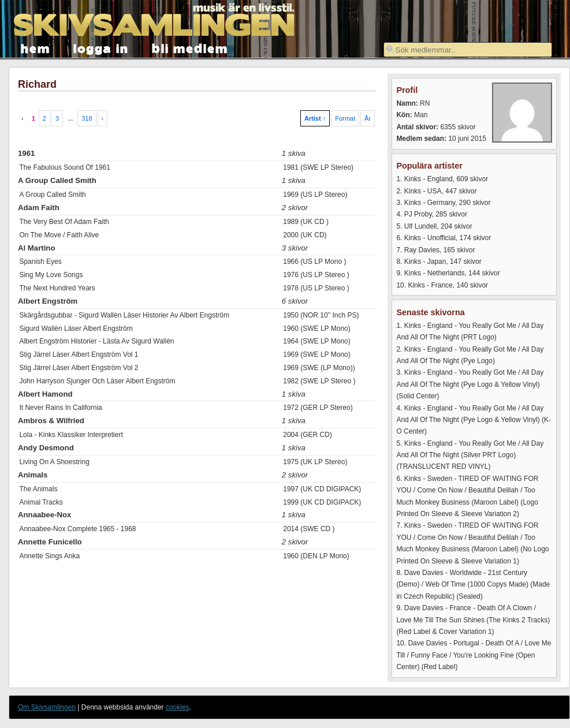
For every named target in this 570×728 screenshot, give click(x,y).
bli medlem (190, 48)
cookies (178, 707)
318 (87, 118)
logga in (101, 48)
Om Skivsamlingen (47, 707)
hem (36, 48)
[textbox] (468, 50)
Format (345, 118)
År (368, 118)
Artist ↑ (315, 118)
